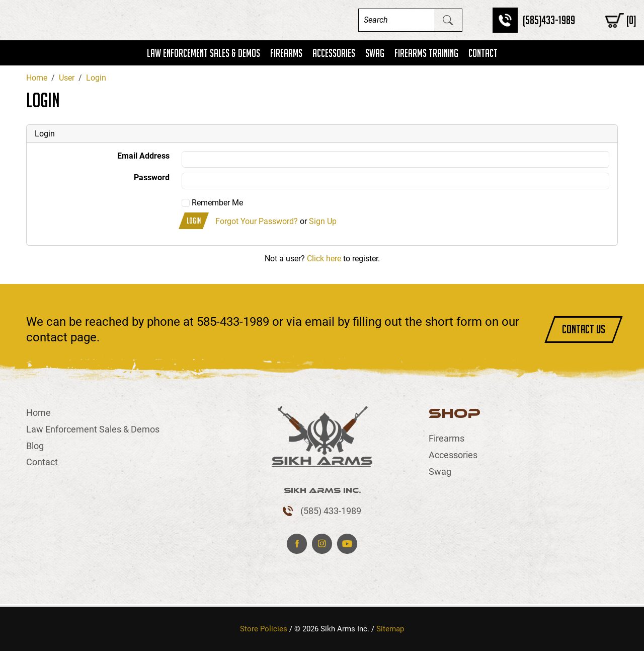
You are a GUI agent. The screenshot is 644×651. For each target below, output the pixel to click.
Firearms (286, 53)
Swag (375, 53)
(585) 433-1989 (331, 511)
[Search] (396, 20)
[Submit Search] (448, 20)
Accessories (334, 53)
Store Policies (264, 629)
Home (38, 413)
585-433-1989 (233, 322)
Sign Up (323, 222)
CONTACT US (584, 329)
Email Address (143, 156)
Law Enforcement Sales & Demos (204, 53)
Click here (324, 259)
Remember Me (212, 203)
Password (152, 177)
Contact (483, 53)
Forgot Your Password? (257, 222)
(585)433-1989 (549, 20)
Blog (35, 446)
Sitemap (390, 629)
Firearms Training (426, 53)
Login (194, 221)
